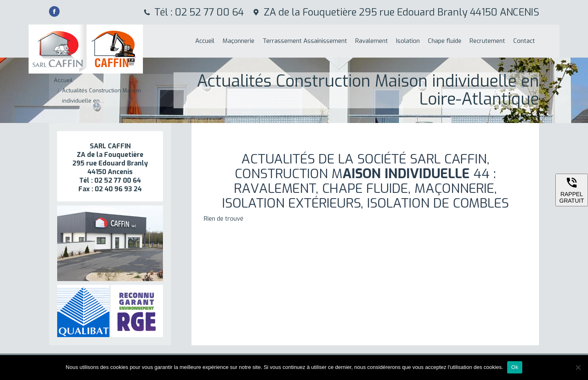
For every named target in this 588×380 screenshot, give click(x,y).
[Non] (578, 367)
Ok (515, 367)
